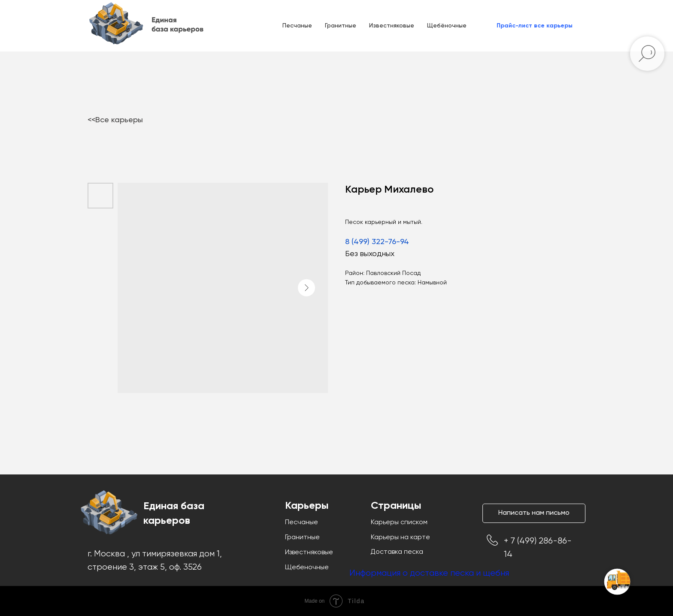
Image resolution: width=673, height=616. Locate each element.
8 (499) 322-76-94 (377, 242)
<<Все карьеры (115, 120)
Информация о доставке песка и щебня (429, 573)
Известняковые (392, 26)
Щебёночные (447, 26)
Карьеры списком (399, 522)
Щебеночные (307, 568)
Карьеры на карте (400, 537)
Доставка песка (397, 552)
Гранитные (341, 26)
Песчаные (297, 26)
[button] (535, 26)
